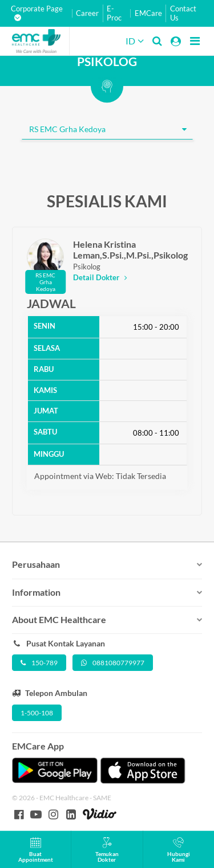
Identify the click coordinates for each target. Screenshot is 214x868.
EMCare (148, 13)
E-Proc (114, 13)
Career (87, 13)
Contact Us (183, 13)
